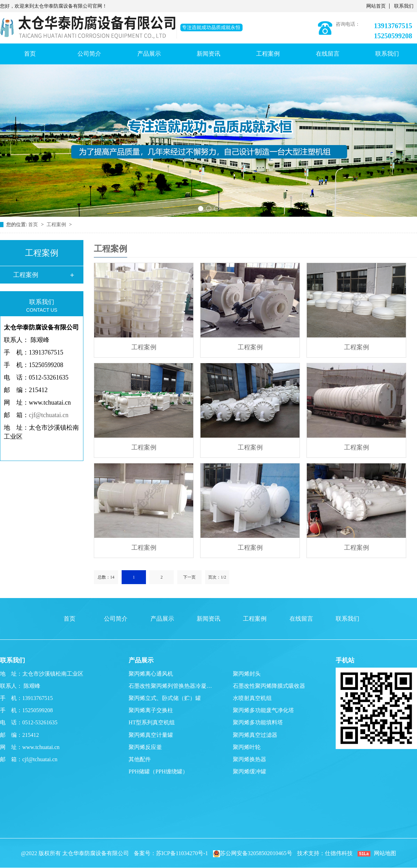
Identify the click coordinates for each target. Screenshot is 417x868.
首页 (30, 54)
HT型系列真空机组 (152, 722)
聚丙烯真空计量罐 (151, 735)
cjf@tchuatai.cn (49, 415)
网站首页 (376, 6)
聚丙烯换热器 (250, 759)
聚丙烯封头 (247, 674)
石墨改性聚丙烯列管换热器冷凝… (170, 686)
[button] (201, 209)
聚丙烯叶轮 (247, 747)
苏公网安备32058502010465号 (253, 853)
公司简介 (89, 54)
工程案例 (268, 54)
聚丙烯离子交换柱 (151, 710)
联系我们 (404, 6)
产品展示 (149, 54)
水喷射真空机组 (252, 698)
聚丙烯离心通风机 (151, 674)
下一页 (189, 577)
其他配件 (140, 759)
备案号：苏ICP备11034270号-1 (171, 853)
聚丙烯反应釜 (145, 747)
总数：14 (106, 577)
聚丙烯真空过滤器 (255, 735)
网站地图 (385, 853)
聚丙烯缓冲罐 (250, 771)
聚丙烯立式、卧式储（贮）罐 (165, 698)
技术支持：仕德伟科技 (325, 853)
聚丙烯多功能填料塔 (258, 722)
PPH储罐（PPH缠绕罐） (158, 771)
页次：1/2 (217, 577)
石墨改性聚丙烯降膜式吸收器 (269, 686)
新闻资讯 (208, 54)
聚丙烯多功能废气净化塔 (263, 710)
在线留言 (328, 54)
